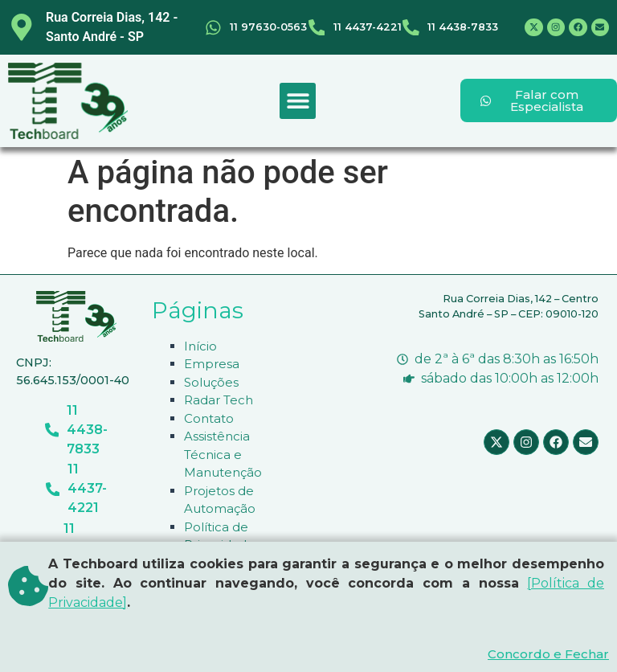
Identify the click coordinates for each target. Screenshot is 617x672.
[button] (298, 101)
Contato (209, 418)
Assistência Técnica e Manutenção (223, 454)
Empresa (212, 364)
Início (200, 346)
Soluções (211, 382)
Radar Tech (219, 400)
